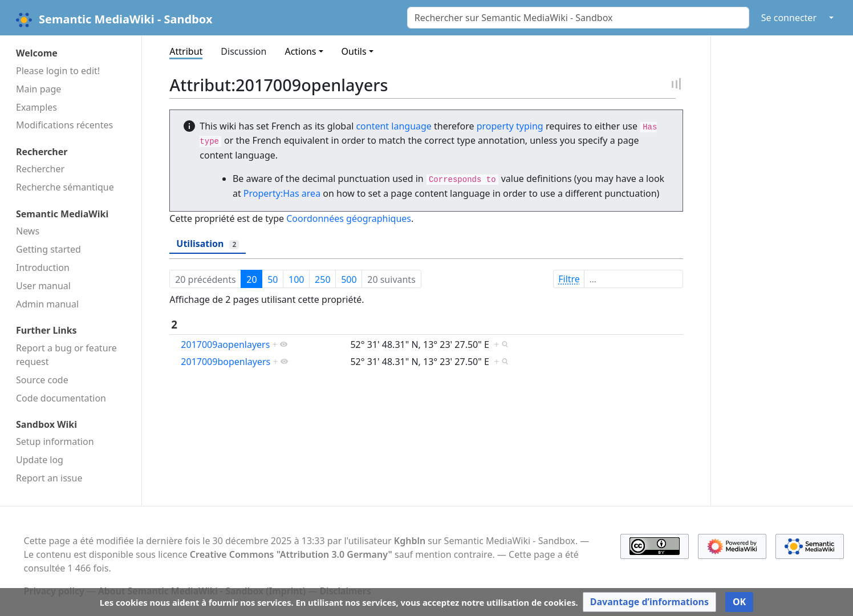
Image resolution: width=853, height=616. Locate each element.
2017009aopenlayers (225, 345)
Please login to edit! (58, 71)
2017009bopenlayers (226, 362)
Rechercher (40, 169)
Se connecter (789, 18)
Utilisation (208, 244)
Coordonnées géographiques (349, 218)
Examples (36, 107)
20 (251, 279)
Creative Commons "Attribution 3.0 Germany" (291, 554)
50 (273, 279)
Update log (40, 460)
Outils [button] (354, 51)
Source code (42, 380)
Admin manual (47, 304)
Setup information (55, 441)
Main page (38, 89)
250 (322, 279)
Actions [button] (300, 51)
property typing (510, 126)
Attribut (186, 51)
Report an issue (49, 478)
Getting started (48, 249)
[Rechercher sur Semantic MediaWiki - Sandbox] (578, 18)
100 (296, 279)
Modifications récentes (64, 125)
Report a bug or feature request (66, 355)
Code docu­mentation (61, 398)
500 (349, 279)
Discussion (243, 51)
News (28, 231)
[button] (649, 602)
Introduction (43, 268)
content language (393, 126)
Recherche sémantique (65, 187)
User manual (43, 286)
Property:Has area (282, 193)
